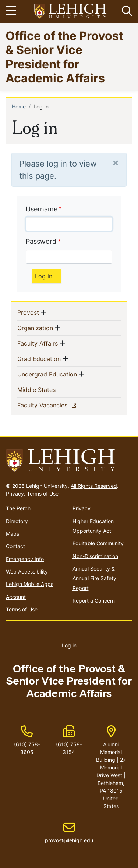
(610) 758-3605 (27, 748)
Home (19, 106)
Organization (35, 328)
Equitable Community (98, 543)
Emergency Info (25, 559)
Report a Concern (94, 601)
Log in (69, 645)
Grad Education (39, 358)
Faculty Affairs (38, 343)
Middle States (48, 389)
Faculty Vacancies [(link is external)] (55, 405)
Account (16, 597)
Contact (15, 546)
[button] (125, 11)
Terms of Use (43, 494)
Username (42, 209)
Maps (13, 534)
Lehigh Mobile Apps (30, 584)
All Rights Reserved (94, 486)
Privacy (15, 494)
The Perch (18, 508)
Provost (28, 312)
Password (41, 241)
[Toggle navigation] (12, 11)
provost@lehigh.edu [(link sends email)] (69, 833)
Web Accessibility (27, 571)
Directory (17, 521)
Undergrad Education (47, 374)
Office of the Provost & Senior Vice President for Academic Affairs (64, 57)
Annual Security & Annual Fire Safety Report (94, 578)
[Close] (116, 162)
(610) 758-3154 (69, 748)
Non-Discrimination (95, 556)
